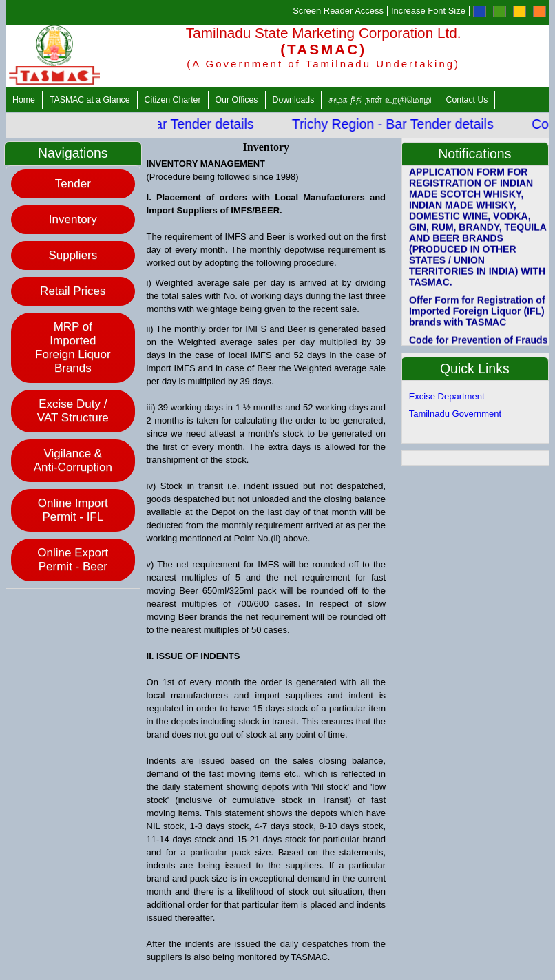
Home (24, 100)
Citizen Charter (173, 100)
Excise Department (447, 396)
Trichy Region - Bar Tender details (398, 124)
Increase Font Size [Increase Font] (428, 11)
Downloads (294, 100)
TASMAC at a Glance (90, 100)
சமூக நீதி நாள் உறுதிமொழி (380, 100)
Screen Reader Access (338, 11)
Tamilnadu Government (455, 414)
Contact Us (467, 100)
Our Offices (237, 100)
